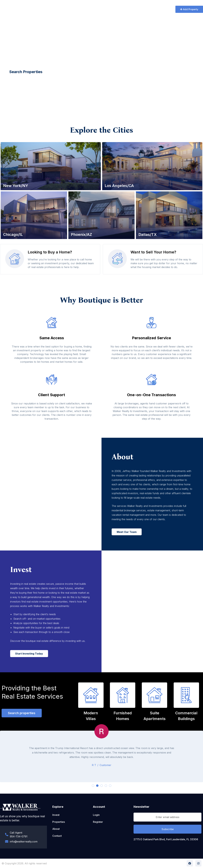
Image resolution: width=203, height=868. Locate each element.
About (66, 9)
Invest (98, 9)
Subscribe (168, 829)
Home (52, 9)
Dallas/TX (148, 234)
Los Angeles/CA (119, 186)
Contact (113, 9)
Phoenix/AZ (81, 234)
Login (96, 815)
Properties (82, 9)
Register (98, 822)
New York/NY (16, 186)
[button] (189, 9)
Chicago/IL (13, 234)
